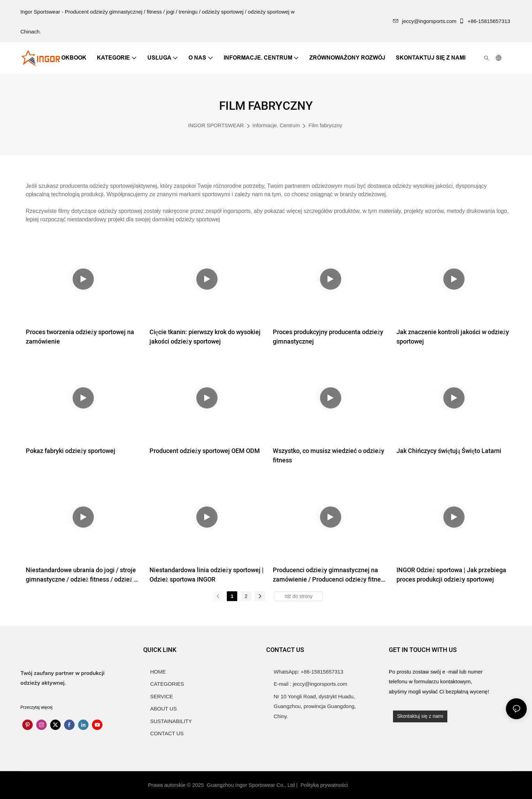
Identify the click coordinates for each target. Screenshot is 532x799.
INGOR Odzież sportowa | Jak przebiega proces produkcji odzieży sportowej (451, 575)
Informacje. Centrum (276, 125)
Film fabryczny (325, 125)
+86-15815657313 (485, 21)
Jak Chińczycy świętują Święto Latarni (449, 451)
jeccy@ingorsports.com (425, 21)
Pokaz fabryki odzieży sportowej (71, 451)
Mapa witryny (368, 785)
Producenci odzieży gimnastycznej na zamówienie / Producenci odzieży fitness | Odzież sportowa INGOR (330, 575)
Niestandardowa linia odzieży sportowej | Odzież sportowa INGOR (207, 575)
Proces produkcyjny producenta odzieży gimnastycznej (328, 337)
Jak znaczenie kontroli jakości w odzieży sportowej (453, 337)
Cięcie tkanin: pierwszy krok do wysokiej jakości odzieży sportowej (205, 337)
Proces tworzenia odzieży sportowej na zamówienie (80, 337)
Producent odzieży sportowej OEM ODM (205, 451)
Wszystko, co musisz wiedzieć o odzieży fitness (329, 456)
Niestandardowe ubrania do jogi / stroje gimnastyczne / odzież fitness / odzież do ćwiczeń (83, 575)
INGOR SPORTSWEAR (216, 125)
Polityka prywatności (325, 785)
